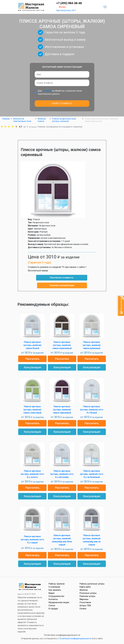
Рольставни (85, 602)
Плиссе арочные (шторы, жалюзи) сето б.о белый (92, 410)
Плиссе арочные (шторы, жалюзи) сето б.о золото (32, 474)
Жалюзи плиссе (42, 120)
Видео (52, 593)
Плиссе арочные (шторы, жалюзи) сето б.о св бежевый (92, 474)
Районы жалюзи (57, 584)
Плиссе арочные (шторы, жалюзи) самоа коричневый (62, 345)
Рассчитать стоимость (62, 278)
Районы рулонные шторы (92, 584)
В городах (53, 609)
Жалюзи (84, 590)
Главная (6, 119)
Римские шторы (87, 596)
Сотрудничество (56, 596)
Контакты (53, 599)
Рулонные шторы (88, 593)
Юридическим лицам (59, 602)
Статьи (52, 606)
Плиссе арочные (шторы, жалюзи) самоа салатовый (32, 410)
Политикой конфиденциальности (75, 639)
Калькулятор (121, 306)
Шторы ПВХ (85, 606)
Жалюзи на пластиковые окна (22, 120)
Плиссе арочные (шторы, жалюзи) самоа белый (32, 345)
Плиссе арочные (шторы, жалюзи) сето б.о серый (32, 540)
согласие (47, 91)
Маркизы (84, 599)
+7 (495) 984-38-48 (69, 3)
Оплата (83, 609)
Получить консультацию (62, 285)
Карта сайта (85, 587)
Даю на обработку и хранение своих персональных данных (60, 92)
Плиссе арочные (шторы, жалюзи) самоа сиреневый (62, 410)
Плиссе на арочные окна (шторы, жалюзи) (64, 120)
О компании (54, 587)
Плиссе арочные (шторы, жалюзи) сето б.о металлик (62, 474)
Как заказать (55, 590)
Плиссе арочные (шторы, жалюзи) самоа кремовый (92, 345)
